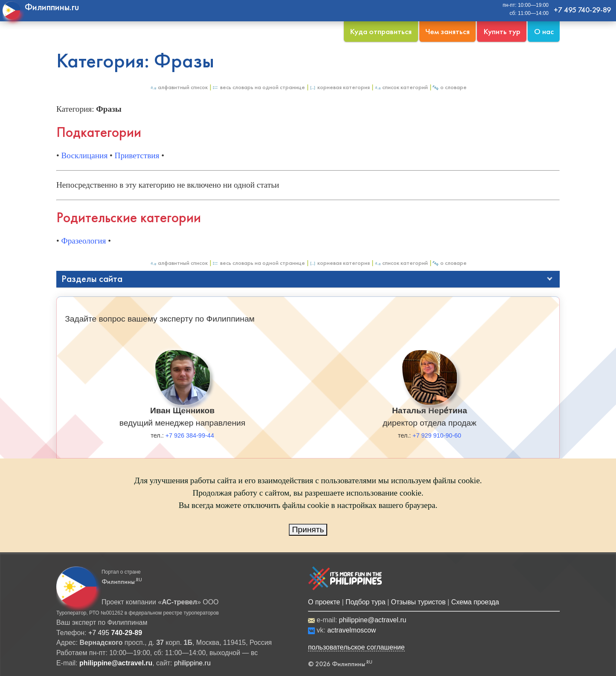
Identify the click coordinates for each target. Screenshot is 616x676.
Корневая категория (340, 87)
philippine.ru (192, 663)
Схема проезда (475, 602)
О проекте (324, 602)
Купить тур (502, 31)
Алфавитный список (179, 87)
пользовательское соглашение (356, 647)
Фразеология (84, 241)
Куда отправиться (381, 31)
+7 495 (115, 633)
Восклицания (85, 155)
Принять (308, 529)
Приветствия (137, 155)
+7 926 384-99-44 (190, 435)
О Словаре (449, 87)
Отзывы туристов (418, 602)
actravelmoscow (352, 630)
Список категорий (401, 87)
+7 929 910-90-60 (437, 435)
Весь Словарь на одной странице (259, 87)
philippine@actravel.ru (373, 620)
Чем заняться (447, 31)
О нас (544, 31)
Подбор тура (365, 602)
